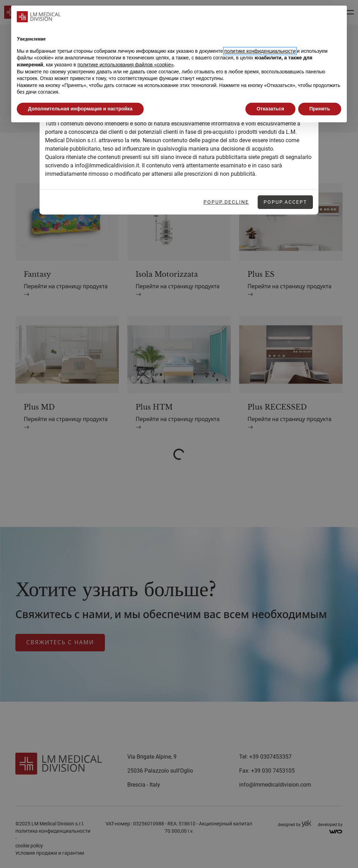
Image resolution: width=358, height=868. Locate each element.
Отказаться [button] (270, 109)
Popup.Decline (226, 202)
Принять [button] (320, 109)
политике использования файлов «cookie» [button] (125, 65)
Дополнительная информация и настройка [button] (80, 109)
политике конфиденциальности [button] (260, 51)
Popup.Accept (285, 202)
